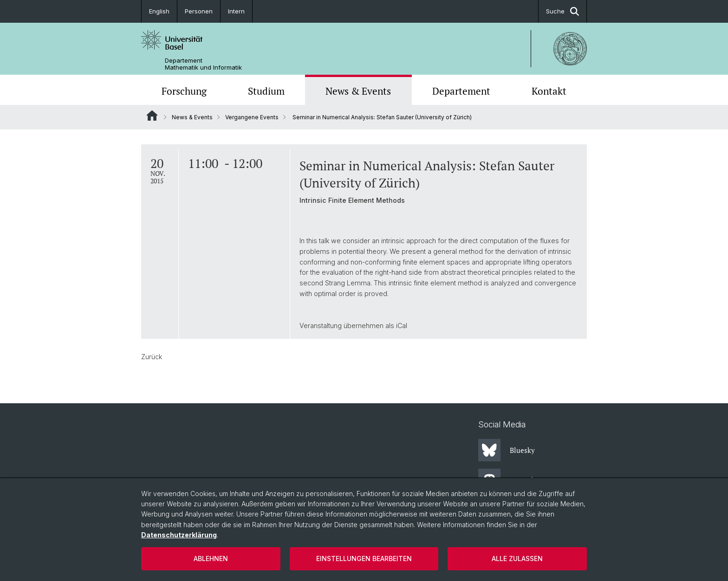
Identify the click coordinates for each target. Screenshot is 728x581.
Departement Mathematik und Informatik (203, 64)
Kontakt (549, 91)
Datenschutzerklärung (179, 535)
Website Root (152, 116)
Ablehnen (211, 558)
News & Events (358, 91)
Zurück (152, 357)
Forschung (184, 91)
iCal (402, 326)
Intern (236, 11)
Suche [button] (562, 11)
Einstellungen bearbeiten (364, 558)
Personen (199, 11)
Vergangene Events (252, 117)
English (159, 11)
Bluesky (507, 450)
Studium (266, 91)
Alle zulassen (517, 558)
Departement (461, 91)
